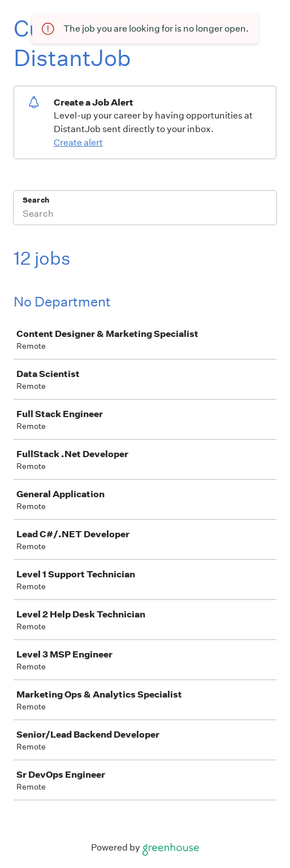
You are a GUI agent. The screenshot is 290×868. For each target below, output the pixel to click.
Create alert (78, 143)
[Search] (145, 215)
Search (36, 200)
